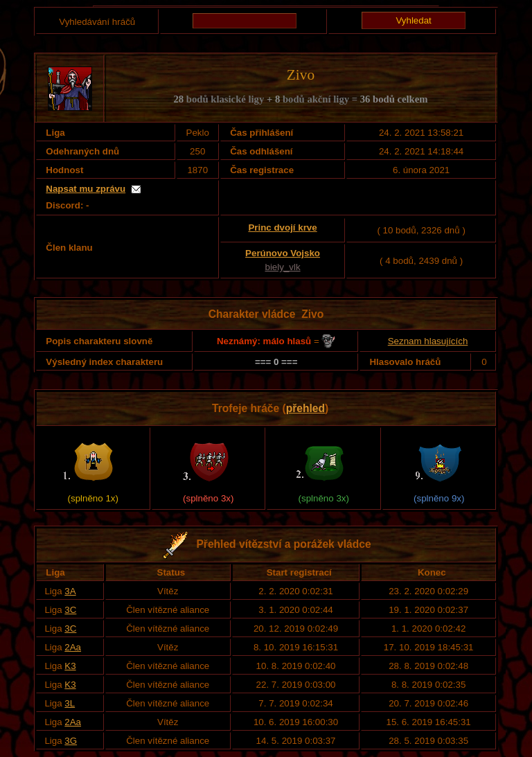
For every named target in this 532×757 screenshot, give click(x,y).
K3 (70, 666)
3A (70, 591)
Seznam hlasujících (428, 341)
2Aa (73, 647)
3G (71, 741)
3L (70, 703)
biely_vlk (282, 267)
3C (70, 610)
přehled (305, 408)
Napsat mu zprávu (86, 189)
